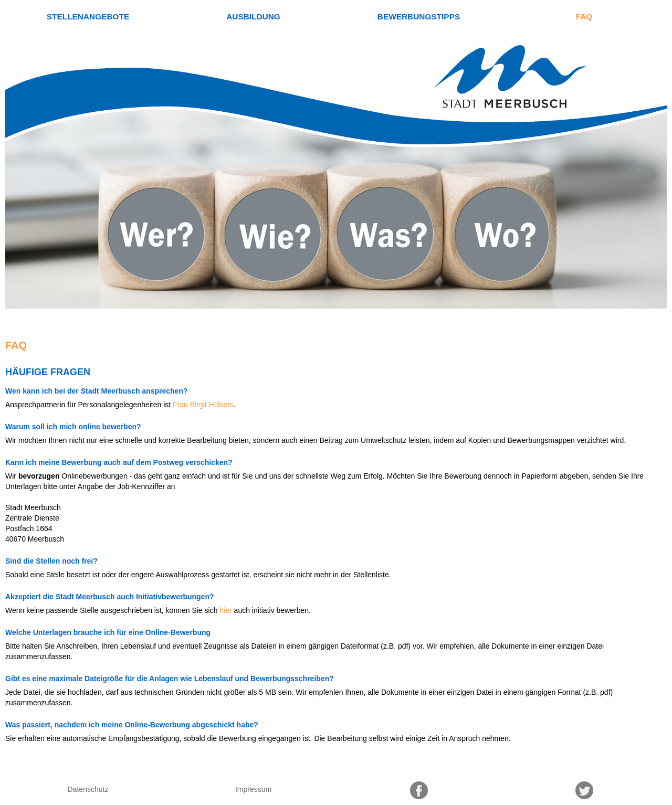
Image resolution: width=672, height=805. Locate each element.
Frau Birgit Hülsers (203, 405)
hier (225, 610)
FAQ (584, 17)
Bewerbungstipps (419, 17)
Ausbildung (253, 17)
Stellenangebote (88, 17)
